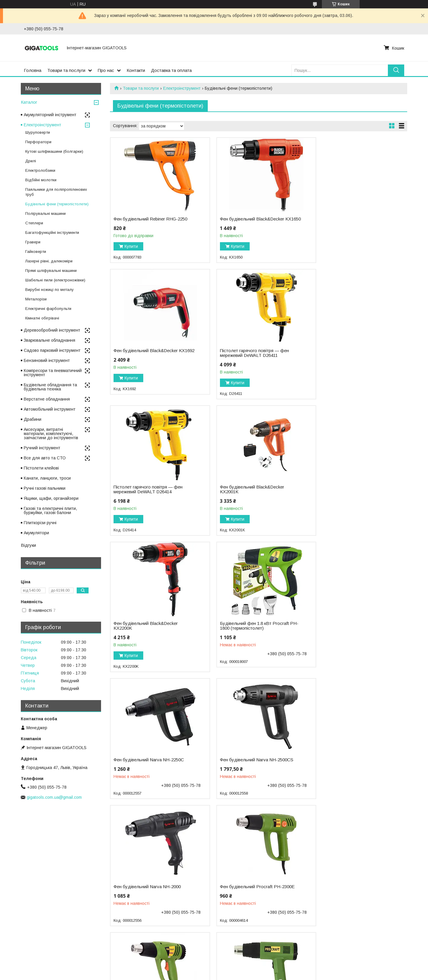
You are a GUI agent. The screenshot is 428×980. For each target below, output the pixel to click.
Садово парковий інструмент (52, 350)
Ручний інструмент (42, 448)
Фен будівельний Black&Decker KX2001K (348, 358)
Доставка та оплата (171, 70)
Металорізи (36, 299)
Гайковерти (36, 252)
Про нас (106, 70)
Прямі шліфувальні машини (51, 271)
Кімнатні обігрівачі (42, 318)
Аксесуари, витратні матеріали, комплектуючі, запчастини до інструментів (51, 434)
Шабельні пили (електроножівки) (55, 280)
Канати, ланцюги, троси (47, 478)
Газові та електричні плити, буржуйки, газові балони (50, 511)
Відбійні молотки (41, 180)
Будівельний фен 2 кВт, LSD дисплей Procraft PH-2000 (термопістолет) (143, 892)
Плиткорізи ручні (40, 523)
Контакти (136, 70)
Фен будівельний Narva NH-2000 (248, 628)
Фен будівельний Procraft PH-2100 (250, 755)
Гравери (33, 242)
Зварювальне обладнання (49, 340)
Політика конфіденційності (264, 974)
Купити (131, 246)
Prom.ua (242, 964)
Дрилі (31, 161)
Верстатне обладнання (47, 399)
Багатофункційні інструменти (52, 233)
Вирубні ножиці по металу (49, 290)
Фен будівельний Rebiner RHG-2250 (150, 219)
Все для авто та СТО (45, 458)
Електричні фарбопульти (48, 309)
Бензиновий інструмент (47, 360)
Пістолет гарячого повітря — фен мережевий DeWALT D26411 (148, 358)
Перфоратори (38, 142)
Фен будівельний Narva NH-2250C (351, 492)
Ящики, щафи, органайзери (51, 498)
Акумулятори (36, 533)
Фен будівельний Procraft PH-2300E (353, 628)
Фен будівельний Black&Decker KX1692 (348, 221)
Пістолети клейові (41, 468)
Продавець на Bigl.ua (214, 969)
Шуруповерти (38, 132)
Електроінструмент (182, 88)
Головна (33, 70)
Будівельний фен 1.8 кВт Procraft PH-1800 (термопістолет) (249, 494)
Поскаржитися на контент (217, 974)
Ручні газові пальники (45, 488)
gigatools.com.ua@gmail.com (54, 797)
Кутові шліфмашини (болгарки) (54, 151)
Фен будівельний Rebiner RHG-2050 (353, 887)
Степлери (34, 223)
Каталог (29, 102)
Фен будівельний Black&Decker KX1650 (247, 221)
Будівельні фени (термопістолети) (57, 204)
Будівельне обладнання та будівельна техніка (50, 387)
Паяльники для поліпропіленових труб (56, 192)
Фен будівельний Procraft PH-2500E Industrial (353, 757)
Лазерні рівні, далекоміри (49, 261)
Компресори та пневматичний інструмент (53, 373)
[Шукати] (396, 70)
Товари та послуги (66, 70)
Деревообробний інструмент (52, 330)
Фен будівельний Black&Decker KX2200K (146, 494)
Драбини (33, 419)
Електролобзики (40, 170)
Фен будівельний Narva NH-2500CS (150, 628)
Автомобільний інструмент (50, 409)
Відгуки (28, 545)
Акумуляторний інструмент (50, 115)
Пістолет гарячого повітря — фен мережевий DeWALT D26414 (249, 358)
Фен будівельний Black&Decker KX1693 (247, 889)
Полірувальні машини (45, 214)
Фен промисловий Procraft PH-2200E (145, 757)
